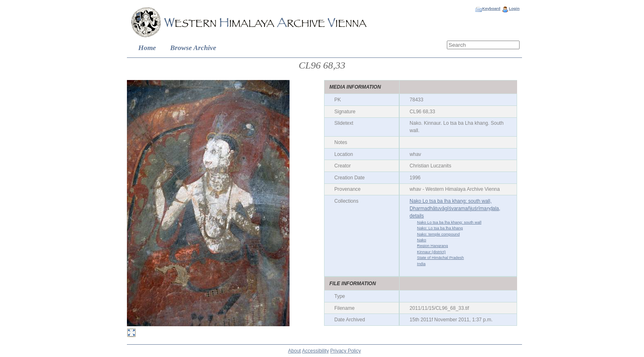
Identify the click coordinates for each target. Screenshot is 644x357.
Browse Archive (193, 48)
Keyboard (491, 8)
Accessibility (315, 351)
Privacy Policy (346, 351)
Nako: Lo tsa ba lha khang (440, 228)
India (421, 264)
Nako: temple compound (438, 234)
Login (514, 8)
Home (147, 48)
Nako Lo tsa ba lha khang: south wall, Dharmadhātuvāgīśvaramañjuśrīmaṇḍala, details (455, 208)
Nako (421, 240)
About (294, 351)
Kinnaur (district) (431, 252)
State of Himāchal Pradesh (440, 257)
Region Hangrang (432, 246)
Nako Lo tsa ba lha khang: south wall (449, 222)
